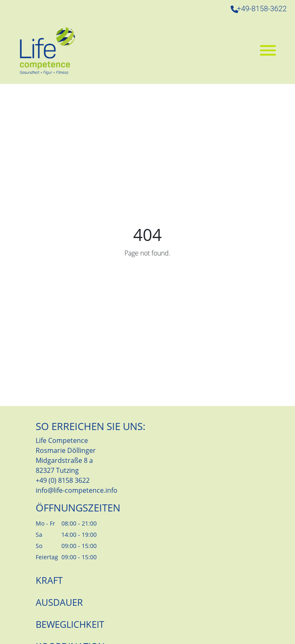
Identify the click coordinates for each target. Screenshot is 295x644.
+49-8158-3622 (262, 9)
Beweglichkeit (70, 624)
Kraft (49, 580)
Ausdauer (59, 602)
